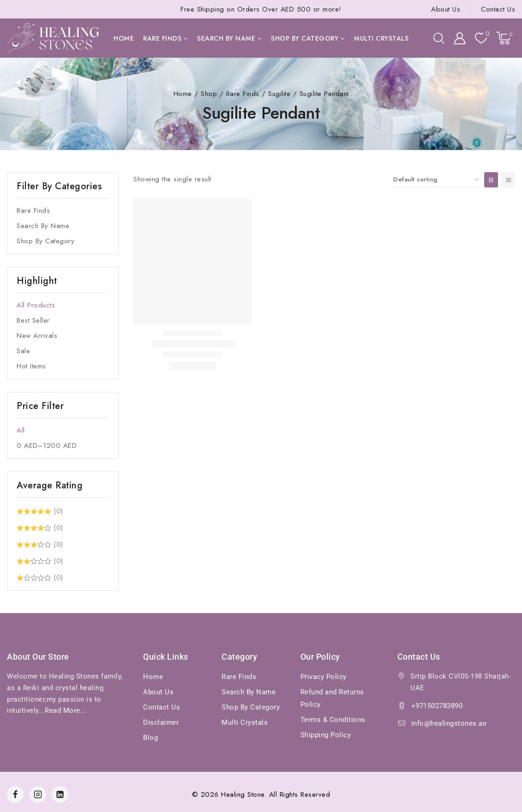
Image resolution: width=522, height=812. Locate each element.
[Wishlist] (481, 38)
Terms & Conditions (333, 720)
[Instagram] (38, 794)
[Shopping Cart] (506, 38)
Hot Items (31, 366)
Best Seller (33, 320)
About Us (446, 9)
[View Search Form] (439, 38)
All (21, 430)
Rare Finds (33, 211)
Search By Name (43, 226)
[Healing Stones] (53, 38)
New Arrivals (37, 336)
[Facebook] (15, 794)
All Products (36, 305)
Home (124, 38)
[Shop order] (436, 180)
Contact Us (498, 9)
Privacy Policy (324, 677)
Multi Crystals (381, 38)
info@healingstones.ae (449, 723)
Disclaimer (161, 722)
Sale (23, 351)
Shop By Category (45, 241)
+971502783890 (437, 706)
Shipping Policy (326, 735)
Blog (150, 738)
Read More (63, 710)
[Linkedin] (60, 794)
